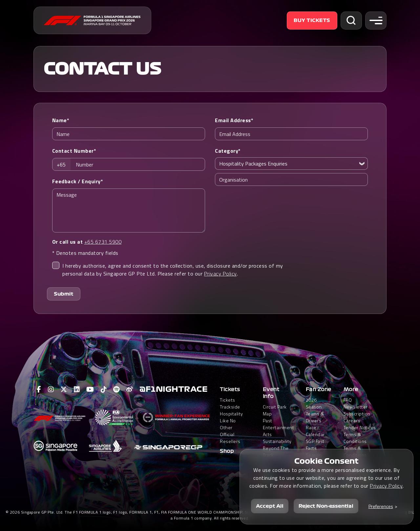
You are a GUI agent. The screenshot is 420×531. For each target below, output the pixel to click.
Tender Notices (360, 427)
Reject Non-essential (326, 506)
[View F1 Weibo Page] (130, 389)
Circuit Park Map (275, 410)
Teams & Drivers (315, 417)
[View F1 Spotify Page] (116, 389)
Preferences (381, 506)
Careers (352, 420)
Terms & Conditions (355, 438)
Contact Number (74, 151)
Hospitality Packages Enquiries (253, 164)
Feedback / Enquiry (78, 181)
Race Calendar (315, 431)
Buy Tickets (312, 20)
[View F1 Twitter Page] (64, 389)
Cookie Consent (326, 461)
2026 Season (314, 403)
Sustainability (277, 441)
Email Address (234, 120)
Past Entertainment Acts (279, 427)
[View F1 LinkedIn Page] (77, 389)
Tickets (230, 389)
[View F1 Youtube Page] (90, 389)
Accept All (270, 506)
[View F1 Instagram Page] (51, 389)
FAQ (348, 400)
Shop (227, 451)
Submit (64, 294)
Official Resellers (230, 438)
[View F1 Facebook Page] (39, 389)
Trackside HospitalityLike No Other (231, 417)
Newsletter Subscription (357, 410)
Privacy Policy (220, 274)
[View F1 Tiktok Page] (104, 389)
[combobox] (63, 164)
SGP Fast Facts (315, 445)
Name (61, 120)
